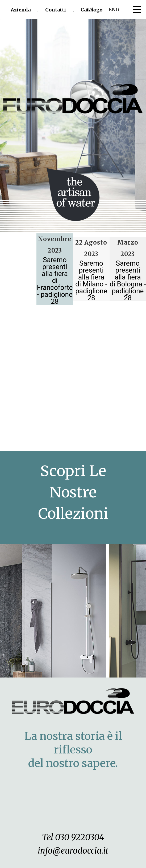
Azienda (21, 10)
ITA (89, 9)
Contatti (56, 10)
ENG (114, 9)
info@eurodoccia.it (73, 851)
